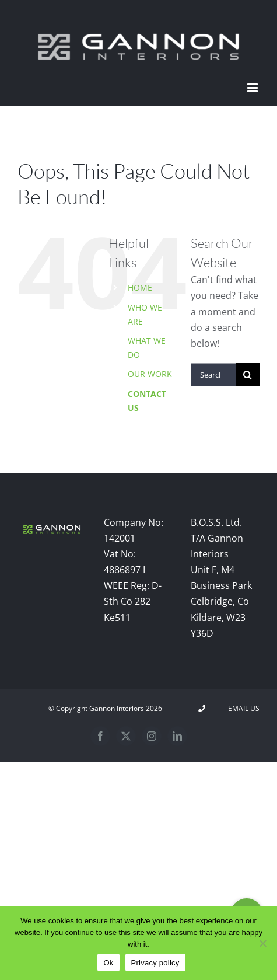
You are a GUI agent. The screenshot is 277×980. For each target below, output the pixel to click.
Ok (108, 963)
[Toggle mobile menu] (253, 88)
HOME (140, 287)
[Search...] (213, 375)
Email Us (242, 708)
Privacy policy (155, 963)
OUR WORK (150, 374)
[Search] (248, 375)
